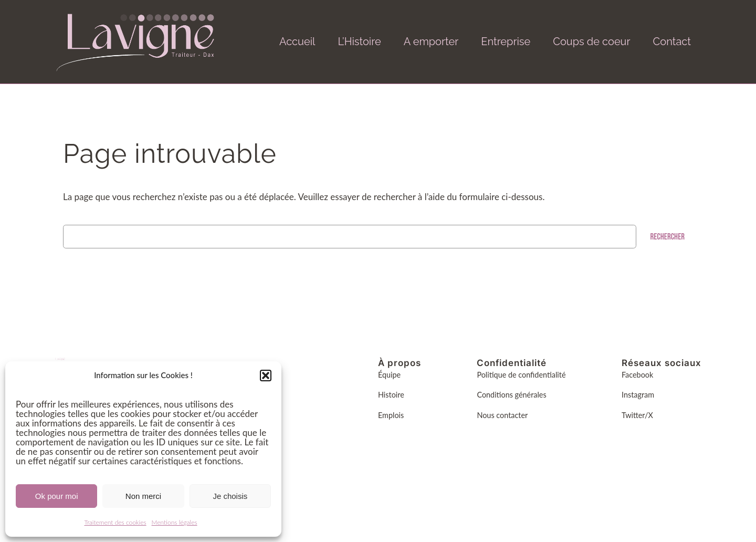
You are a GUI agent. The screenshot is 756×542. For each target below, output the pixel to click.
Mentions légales (175, 522)
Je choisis (230, 496)
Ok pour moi (57, 496)
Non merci (143, 496)
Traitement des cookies (115, 522)
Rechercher (667, 237)
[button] (266, 376)
